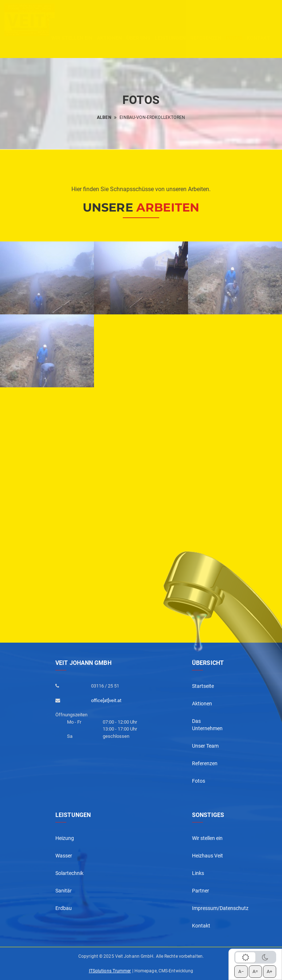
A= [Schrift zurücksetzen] (255, 971)
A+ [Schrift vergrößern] (269, 971)
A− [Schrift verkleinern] (241, 971)
